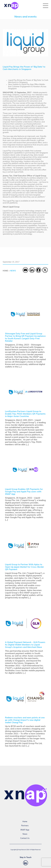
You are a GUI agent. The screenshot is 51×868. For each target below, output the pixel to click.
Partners (25, 826)
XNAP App (25, 830)
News (25, 834)
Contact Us (25, 838)
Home (25, 822)
